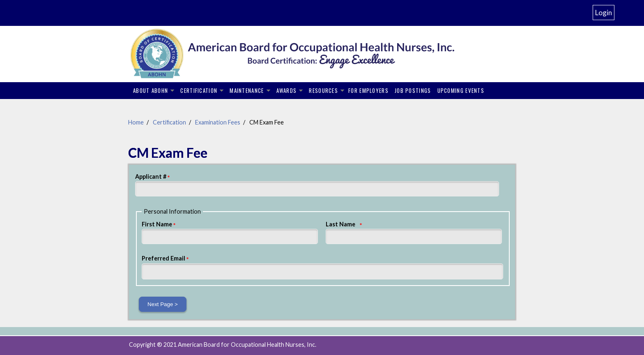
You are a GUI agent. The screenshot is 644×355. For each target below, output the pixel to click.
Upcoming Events (461, 90)
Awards (287, 90)
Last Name (340, 224)
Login (604, 13)
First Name (157, 224)
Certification (199, 90)
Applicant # (151, 176)
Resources (323, 90)
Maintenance (247, 90)
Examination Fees (218, 122)
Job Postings (413, 90)
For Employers (368, 90)
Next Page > (163, 304)
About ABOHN (151, 90)
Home (136, 122)
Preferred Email (163, 258)
